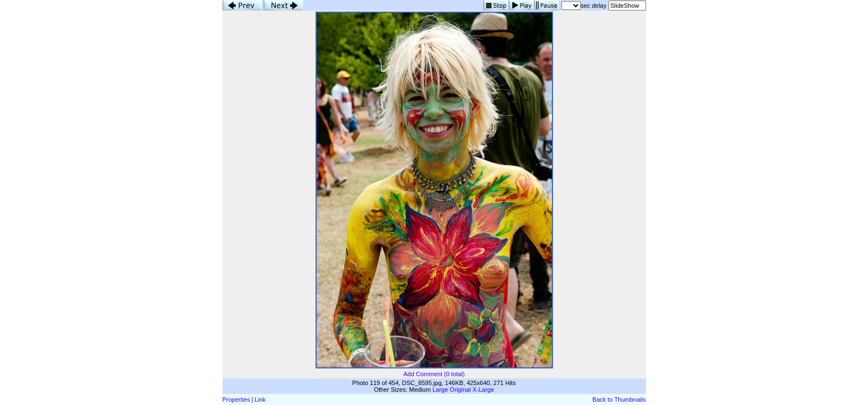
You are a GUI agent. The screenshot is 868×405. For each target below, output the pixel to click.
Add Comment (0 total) (434, 374)
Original (460, 389)
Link (260, 399)
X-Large (483, 389)
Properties (236, 399)
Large (440, 389)
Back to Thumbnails (619, 399)
